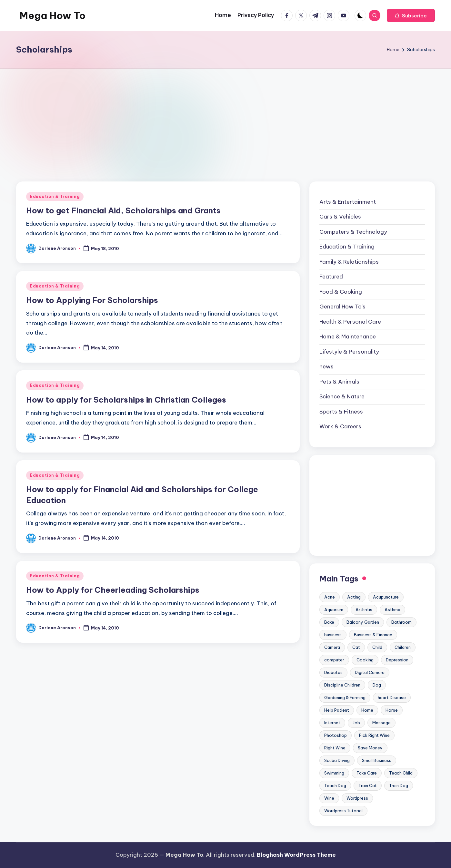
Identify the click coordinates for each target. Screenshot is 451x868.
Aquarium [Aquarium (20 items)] (334, 610)
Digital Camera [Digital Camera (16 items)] (370, 672)
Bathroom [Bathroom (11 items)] (401, 622)
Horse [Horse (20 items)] (392, 710)
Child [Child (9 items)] (377, 647)
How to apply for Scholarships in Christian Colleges (126, 400)
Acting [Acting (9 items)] (354, 597)
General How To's (342, 307)
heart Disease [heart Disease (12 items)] (392, 697)
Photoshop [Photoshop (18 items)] (336, 735)
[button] (411, 15)
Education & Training (55, 196)
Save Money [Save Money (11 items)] (370, 748)
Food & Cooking (341, 292)
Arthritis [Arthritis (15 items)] (364, 610)
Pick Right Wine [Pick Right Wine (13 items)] (374, 735)
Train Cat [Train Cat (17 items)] (368, 785)
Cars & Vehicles (340, 217)
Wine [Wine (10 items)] (329, 798)
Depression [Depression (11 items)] (397, 660)
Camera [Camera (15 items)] (332, 647)
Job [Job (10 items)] (356, 723)
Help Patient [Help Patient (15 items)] (337, 710)
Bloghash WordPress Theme (296, 855)
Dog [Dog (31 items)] (377, 685)
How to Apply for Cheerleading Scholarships (113, 590)
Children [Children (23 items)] (403, 647)
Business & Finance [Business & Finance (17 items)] (373, 635)
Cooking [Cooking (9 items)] (365, 660)
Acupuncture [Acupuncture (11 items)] (386, 597)
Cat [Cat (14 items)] (356, 647)
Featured (331, 277)
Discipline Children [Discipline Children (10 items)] (342, 685)
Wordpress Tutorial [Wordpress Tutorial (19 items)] (343, 811)
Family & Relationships (349, 262)
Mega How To (52, 15)
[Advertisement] (225, 117)
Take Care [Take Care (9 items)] (367, 773)
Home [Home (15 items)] (367, 710)
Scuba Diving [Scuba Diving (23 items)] (337, 760)
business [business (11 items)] (333, 635)
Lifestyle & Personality (349, 352)
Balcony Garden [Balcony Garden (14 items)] (363, 622)
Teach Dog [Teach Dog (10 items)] (335, 785)
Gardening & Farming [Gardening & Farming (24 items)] (345, 697)
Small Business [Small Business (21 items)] (377, 760)
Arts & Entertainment (348, 202)
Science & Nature (342, 396)
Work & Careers (340, 426)
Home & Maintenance (348, 336)
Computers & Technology (353, 232)
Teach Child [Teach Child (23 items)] (401, 773)
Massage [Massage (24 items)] (381, 723)
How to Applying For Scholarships (92, 300)
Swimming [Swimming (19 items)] (334, 773)
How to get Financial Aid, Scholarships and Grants (123, 210)
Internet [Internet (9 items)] (332, 723)
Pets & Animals (339, 382)
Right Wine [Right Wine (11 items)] (335, 748)
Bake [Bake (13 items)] (329, 622)
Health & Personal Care (350, 322)
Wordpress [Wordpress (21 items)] (357, 798)
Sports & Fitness (341, 412)
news (326, 366)
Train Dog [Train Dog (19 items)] (399, 785)
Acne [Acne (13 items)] (330, 597)
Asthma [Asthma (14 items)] (392, 610)
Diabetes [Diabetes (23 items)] (333, 672)
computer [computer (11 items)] (334, 660)
